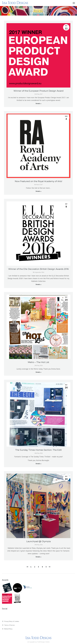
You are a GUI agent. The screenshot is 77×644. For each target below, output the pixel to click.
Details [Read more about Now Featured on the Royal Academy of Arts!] (38, 191)
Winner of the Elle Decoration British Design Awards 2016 (38, 269)
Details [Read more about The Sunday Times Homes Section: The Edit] (38, 464)
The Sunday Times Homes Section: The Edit (38, 450)
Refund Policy (8, 629)
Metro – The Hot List (38, 362)
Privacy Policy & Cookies (12, 621)
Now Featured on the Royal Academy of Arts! (38, 181)
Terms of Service (9, 625)
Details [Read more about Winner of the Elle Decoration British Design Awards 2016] (38, 284)
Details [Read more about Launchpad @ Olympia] (38, 557)
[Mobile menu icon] (74, 3)
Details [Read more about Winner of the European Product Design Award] (38, 104)
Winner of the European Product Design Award (38, 91)
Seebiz (48, 642)
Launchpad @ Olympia (38, 541)
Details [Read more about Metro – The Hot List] (38, 372)
